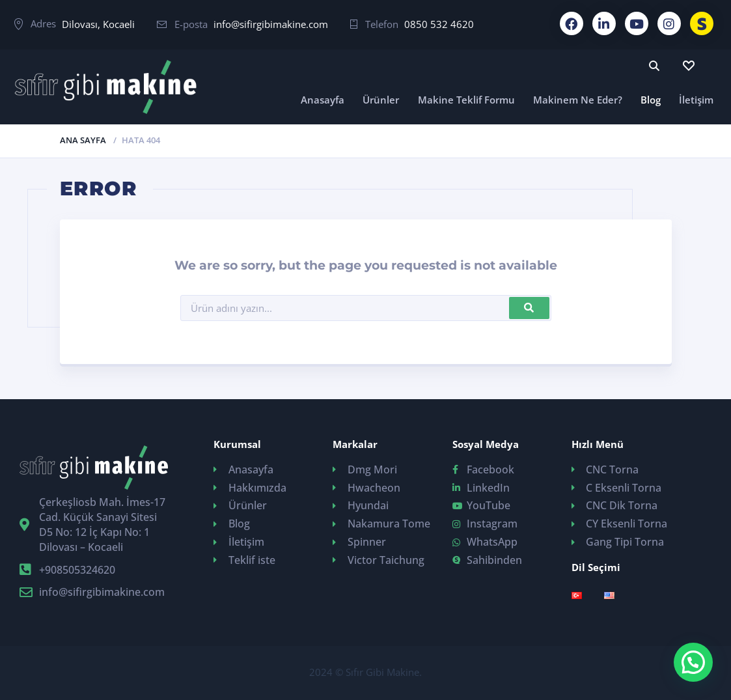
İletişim (696, 100)
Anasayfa (323, 100)
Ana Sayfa (83, 140)
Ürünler (381, 100)
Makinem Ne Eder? (578, 100)
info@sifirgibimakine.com (271, 24)
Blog (651, 100)
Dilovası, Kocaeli (98, 24)
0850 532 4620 (439, 24)
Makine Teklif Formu (466, 100)
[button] (693, 662)
